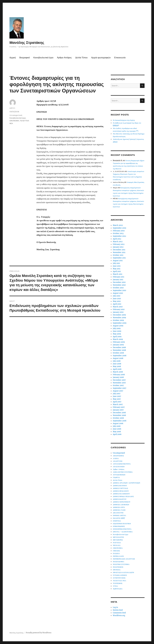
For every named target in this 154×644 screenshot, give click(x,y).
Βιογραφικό (25, 58)
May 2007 (117, 399)
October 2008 (118, 353)
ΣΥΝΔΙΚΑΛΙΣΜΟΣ (120, 575)
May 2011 (117, 269)
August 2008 (118, 358)
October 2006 (118, 418)
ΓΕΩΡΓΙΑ (116, 477)
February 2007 (119, 407)
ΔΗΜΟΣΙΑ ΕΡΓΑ (119, 507)
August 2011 (118, 261)
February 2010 (119, 309)
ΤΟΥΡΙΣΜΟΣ (118, 583)
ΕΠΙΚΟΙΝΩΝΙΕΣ (119, 526)
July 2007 (117, 394)
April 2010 (117, 304)
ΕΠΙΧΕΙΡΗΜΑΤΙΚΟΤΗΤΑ (122, 529)
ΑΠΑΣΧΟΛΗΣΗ (119, 467)
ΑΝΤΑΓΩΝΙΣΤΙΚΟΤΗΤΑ (122, 464)
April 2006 (117, 434)
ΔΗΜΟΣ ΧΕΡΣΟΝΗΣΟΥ (122, 502)
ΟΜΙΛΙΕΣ (116, 551)
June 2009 (117, 331)
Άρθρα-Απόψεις (64, 58)
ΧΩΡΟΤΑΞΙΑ (118, 589)
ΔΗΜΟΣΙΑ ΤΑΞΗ (119, 510)
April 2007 (117, 402)
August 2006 (118, 423)
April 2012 (117, 239)
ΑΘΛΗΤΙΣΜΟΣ (118, 456)
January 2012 (118, 247)
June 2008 (117, 364)
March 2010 (118, 307)
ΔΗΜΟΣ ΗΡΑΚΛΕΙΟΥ (121, 491)
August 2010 (118, 293)
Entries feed (118, 610)
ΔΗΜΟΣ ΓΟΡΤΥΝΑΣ (120, 488)
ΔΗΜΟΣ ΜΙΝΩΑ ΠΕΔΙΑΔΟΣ (123, 496)
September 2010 (119, 290)
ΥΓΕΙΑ (115, 586)
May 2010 (117, 301)
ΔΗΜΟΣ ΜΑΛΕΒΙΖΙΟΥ (121, 494)
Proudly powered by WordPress (39, 633)
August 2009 (118, 326)
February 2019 (119, 231)
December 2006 (119, 413)
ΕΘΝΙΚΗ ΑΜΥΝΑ (119, 515)
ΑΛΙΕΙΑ (116, 458)
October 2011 (118, 255)
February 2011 (119, 277)
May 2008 (117, 366)
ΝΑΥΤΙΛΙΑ (117, 543)
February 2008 (119, 375)
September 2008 (120, 356)
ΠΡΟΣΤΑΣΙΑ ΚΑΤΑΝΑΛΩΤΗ (123, 572)
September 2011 (119, 258)
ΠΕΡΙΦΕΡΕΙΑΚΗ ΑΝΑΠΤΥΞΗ (124, 559)
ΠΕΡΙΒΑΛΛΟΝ (118, 556)
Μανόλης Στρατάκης (27, 43)
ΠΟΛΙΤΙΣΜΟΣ (118, 567)
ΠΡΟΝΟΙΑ (117, 570)
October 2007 (118, 385)
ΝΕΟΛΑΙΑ (117, 545)
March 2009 (118, 339)
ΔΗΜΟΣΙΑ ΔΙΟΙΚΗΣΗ (121, 505)
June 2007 (117, 396)
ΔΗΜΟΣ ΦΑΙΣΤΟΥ (120, 499)
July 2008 (117, 361)
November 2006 (119, 415)
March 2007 (118, 404)
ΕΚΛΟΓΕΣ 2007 (119, 518)
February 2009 (119, 342)
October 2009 (118, 320)
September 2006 (120, 421)
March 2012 (118, 242)
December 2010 (119, 282)
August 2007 (118, 391)
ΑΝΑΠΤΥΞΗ (118, 461)
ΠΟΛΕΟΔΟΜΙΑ (118, 562)
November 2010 (119, 285)
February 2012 (119, 244)
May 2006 (117, 432)
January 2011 (118, 280)
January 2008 (118, 377)
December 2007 (119, 380)
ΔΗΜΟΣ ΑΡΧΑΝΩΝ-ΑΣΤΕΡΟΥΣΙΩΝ (126, 483)
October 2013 (118, 233)
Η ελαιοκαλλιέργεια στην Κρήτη (124, 120)
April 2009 (117, 337)
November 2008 (119, 350)
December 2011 (119, 250)
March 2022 (118, 225)
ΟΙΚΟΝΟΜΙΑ (14, 121)
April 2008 (117, 369)
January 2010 (118, 312)
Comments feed (119, 613)
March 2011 (118, 274)
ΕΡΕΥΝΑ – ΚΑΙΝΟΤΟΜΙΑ (123, 532)
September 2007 (120, 388)
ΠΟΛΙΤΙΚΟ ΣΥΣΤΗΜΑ (121, 564)
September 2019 (119, 228)
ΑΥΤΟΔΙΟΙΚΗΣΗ (119, 475)
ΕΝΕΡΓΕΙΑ (117, 521)
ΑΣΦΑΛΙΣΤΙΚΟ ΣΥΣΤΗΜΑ (123, 472)
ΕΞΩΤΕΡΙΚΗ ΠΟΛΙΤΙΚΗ (122, 524)
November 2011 (119, 252)
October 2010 (118, 288)
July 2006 (117, 426)
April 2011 (117, 271)
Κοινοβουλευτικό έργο (43, 58)
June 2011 (117, 266)
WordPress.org (119, 615)
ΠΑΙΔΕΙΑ (116, 553)
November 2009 (119, 318)
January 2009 (118, 345)
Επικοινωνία (120, 58)
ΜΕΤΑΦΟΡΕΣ (118, 540)
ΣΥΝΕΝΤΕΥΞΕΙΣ (119, 578)
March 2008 (118, 372)
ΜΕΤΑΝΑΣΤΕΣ (118, 537)
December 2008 (119, 347)
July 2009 (117, 328)
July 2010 (117, 296)
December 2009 (119, 315)
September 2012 (119, 236)
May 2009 (117, 334)
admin (12, 108)
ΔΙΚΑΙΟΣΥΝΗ (118, 513)
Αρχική (13, 58)
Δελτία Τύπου (82, 58)
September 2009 (120, 323)
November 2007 (119, 383)
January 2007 (118, 410)
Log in (115, 607)
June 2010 (117, 299)
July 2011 (116, 263)
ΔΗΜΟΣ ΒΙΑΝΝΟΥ (120, 486)
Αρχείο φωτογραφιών (101, 58)
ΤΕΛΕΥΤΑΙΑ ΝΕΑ (119, 581)
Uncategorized (16, 115)
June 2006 (117, 429)
